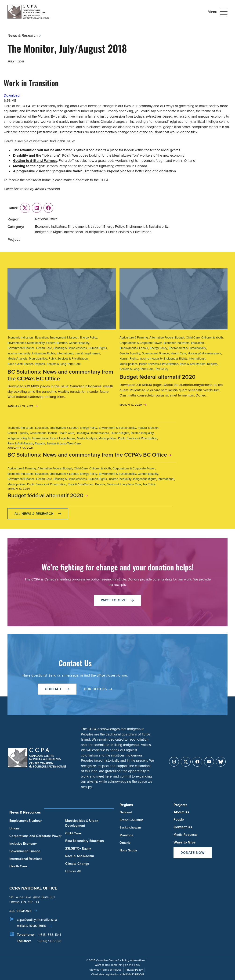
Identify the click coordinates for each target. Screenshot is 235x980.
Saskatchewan (130, 827)
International (65, 353)
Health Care (44, 348)
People (179, 820)
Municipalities (38, 358)
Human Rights (98, 348)
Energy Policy (89, 337)
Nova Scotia (128, 850)
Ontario (125, 843)
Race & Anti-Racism (20, 364)
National (126, 812)
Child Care (193, 337)
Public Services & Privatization (68, 358)
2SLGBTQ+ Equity (78, 848)
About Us (181, 812)
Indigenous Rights (44, 353)
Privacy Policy (134, 970)
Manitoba (126, 835)
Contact (57, 689)
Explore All (73, 871)
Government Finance (21, 348)
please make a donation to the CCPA (80, 180)
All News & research (38, 514)
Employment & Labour (64, 337)
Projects (180, 805)
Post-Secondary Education (85, 841)
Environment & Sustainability (26, 343)
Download (12, 95)
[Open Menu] (224, 12)
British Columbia (132, 820)
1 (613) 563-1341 (49, 935)
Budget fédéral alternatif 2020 (157, 377)
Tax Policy (162, 369)
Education (42, 337)
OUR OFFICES (98, 689)
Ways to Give (184, 842)
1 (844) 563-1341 (49, 941)
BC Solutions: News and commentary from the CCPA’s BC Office (60, 375)
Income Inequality (19, 353)
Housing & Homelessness (70, 348)
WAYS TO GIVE (117, 600)
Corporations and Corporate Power (35, 836)
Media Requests (185, 835)
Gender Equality (79, 343)
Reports (40, 364)
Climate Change (77, 864)
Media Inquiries (32, 926)
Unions (14, 828)
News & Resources (25, 812)
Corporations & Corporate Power (141, 343)
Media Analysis (17, 358)
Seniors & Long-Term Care (64, 364)
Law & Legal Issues (87, 353)
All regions (20, 911)
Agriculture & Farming (134, 337)
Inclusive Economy (23, 844)
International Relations (26, 859)
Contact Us (183, 827)
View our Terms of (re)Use (105, 970)
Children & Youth (212, 337)
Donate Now (193, 853)
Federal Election (57, 343)
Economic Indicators (20, 337)
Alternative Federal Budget (167, 337)
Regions (126, 805)
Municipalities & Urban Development (82, 823)
